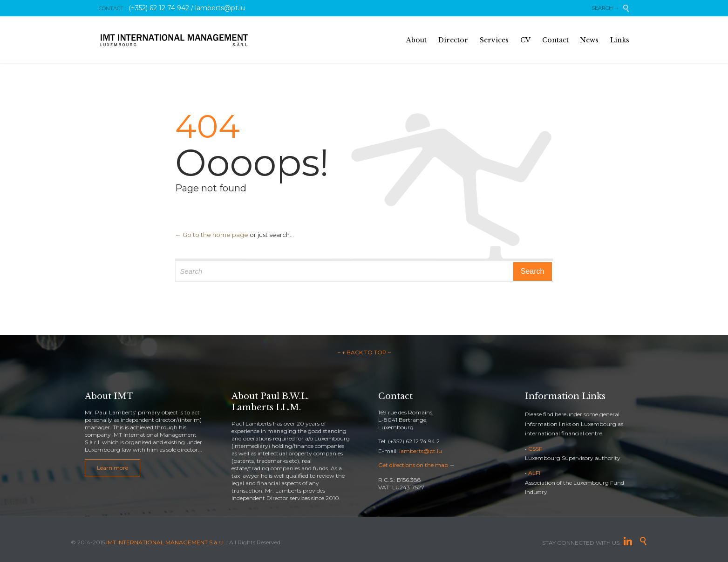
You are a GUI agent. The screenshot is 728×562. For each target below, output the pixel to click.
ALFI (534, 473)
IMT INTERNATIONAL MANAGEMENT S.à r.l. (166, 542)
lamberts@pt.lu (421, 451)
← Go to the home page (212, 235)
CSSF (535, 449)
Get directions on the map (413, 465)
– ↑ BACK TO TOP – (364, 352)
